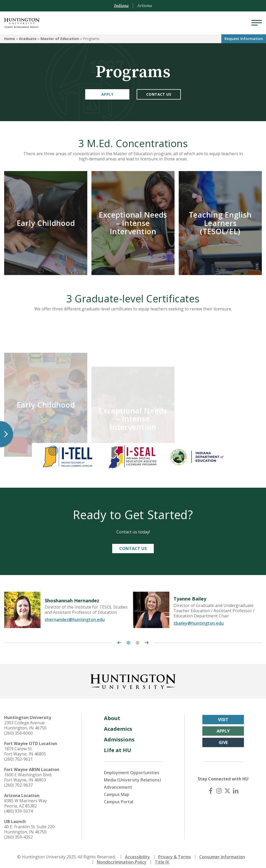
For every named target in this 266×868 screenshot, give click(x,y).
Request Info (244, 39)
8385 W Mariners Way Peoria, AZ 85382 (25, 798)
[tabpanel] (69, 605)
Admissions (119, 735)
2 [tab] (138, 638)
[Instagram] (219, 786)
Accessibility (137, 852)
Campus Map (117, 789)
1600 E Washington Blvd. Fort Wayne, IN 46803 (28, 772)
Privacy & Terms (175, 852)
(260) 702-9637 (18, 780)
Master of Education (60, 39)
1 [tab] (128, 638)
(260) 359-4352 (18, 832)
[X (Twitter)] (227, 786)
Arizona (145, 6)
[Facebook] (211, 786)
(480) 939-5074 (18, 806)
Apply (107, 94)
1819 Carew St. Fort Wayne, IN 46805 (25, 746)
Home (10, 39)
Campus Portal (119, 797)
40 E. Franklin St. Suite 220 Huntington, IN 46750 (29, 824)
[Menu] (257, 23)
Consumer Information (222, 852)
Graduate (28, 39)
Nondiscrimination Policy (122, 857)
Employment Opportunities (132, 768)
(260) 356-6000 (18, 728)
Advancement (118, 782)
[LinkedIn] (236, 786)
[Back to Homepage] (133, 676)
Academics (118, 724)
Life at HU (118, 745)
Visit (223, 715)
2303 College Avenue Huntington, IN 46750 (25, 720)
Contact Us (159, 94)
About (112, 713)
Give (223, 738)
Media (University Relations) (132, 775)
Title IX (162, 857)
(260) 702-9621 (18, 754)
